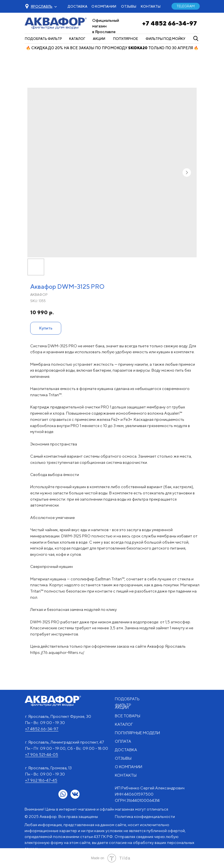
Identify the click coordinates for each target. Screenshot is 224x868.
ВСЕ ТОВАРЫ (128, 716)
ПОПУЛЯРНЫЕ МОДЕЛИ (137, 733)
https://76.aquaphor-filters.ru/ (57, 652)
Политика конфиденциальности (145, 817)
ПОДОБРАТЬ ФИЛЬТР (43, 39)
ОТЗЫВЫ (129, 6)
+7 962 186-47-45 (41, 780)
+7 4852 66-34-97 (170, 23)
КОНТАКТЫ (151, 6)
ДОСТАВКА (78, 6)
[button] (42, 6)
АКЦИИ (99, 39)
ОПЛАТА (123, 741)
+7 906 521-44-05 (42, 755)
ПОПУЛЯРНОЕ (126, 39)
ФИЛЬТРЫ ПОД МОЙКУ (165, 39)
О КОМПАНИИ (104, 6)
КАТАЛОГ (77, 39)
